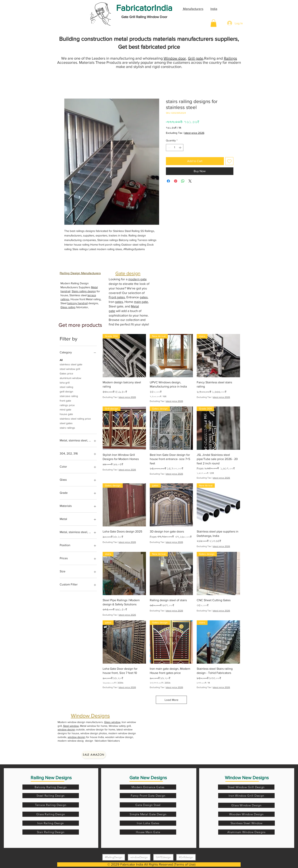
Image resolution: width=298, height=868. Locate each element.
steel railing (66, 387)
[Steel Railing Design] (51, 796)
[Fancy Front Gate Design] (148, 796)
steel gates (66, 423)
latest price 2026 (194, 133)
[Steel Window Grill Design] (246, 787)
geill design (66, 391)
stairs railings (67, 427)
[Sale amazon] (94, 755)
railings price (67, 405)
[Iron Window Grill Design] (246, 796)
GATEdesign (163, 857)
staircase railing (69, 396)
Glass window (112, 722)
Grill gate (196, 58)
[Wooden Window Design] (246, 814)
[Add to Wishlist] (229, 161)
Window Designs (90, 716)
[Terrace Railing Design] (51, 805)
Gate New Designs (148, 778)
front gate (65, 400)
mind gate (65, 409)
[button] (214, 23)
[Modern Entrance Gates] (148, 787)
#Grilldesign (186, 857)
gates (144, 297)
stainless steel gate (71, 364)
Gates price (66, 373)
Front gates (117, 297)
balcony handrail (77, 303)
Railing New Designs (51, 778)
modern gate (138, 279)
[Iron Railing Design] (51, 823)
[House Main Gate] (148, 832)
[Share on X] (190, 181)
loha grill (65, 382)
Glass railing (68, 307)
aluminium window (70, 378)
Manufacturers (193, 9)
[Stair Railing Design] (51, 832)
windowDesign (139, 857)
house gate (66, 414)
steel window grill (70, 369)
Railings (230, 58)
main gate (141, 302)
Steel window (71, 726)
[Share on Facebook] (168, 181)
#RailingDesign (114, 857)
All (61, 360)
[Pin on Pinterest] (176, 181)
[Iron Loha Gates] (148, 823)
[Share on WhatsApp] (183, 181)
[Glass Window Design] (246, 805)
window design (66, 729)
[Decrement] (169, 148)
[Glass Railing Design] (51, 814)
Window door (175, 58)
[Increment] (180, 148)
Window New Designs (247, 778)
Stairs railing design (84, 291)
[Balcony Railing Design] (51, 787)
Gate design (128, 273)
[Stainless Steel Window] (247, 823)
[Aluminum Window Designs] (246, 832)
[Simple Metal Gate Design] (148, 814)
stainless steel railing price (75, 418)
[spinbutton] (175, 148)
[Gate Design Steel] (148, 805)
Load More (171, 700)
